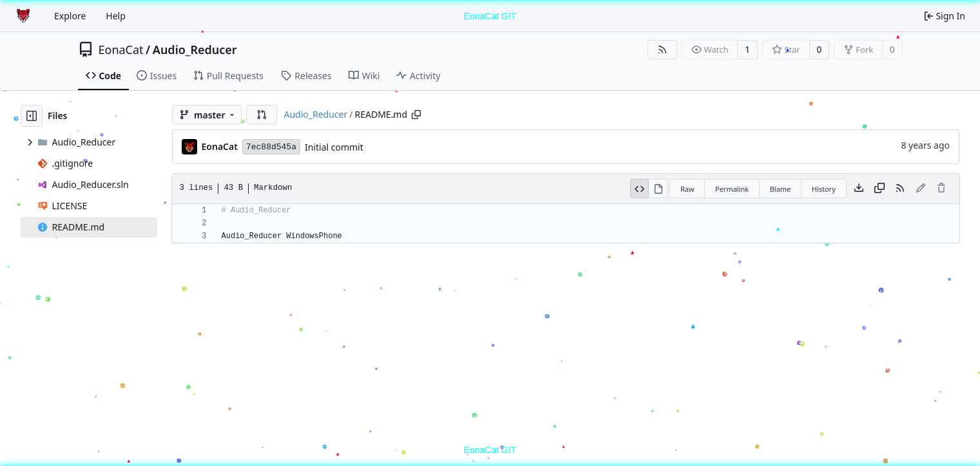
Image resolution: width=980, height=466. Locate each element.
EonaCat (121, 50)
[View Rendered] (658, 189)
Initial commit (334, 147)
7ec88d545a (271, 147)
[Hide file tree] (32, 116)
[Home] (24, 16)
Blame (781, 189)
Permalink (732, 189)
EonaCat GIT (490, 16)
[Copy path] (416, 115)
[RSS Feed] (662, 50)
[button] (262, 115)
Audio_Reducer (195, 50)
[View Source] (640, 189)
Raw (687, 189)
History (824, 189)
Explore (70, 16)
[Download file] (859, 189)
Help (116, 16)
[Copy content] (879, 189)
